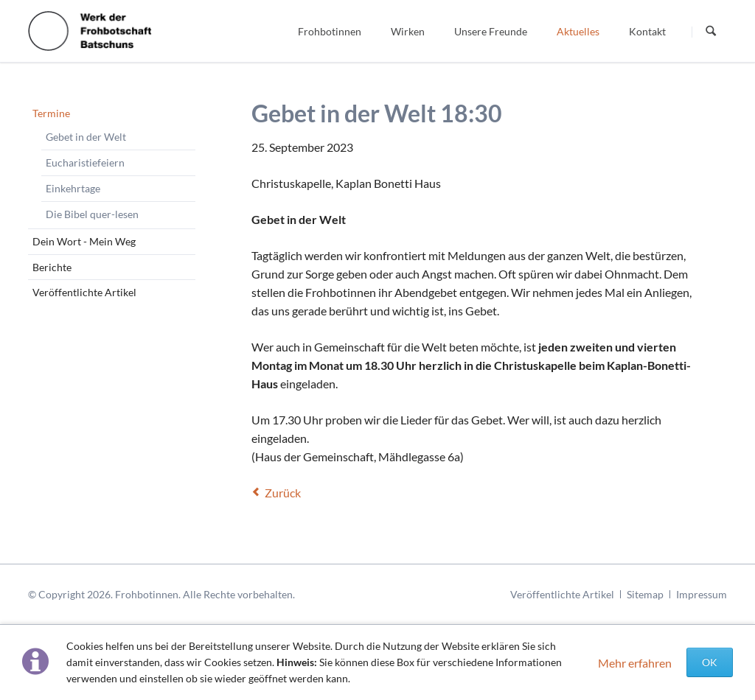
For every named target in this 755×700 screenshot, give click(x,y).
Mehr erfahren (635, 663)
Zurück (283, 493)
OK (710, 662)
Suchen (711, 32)
